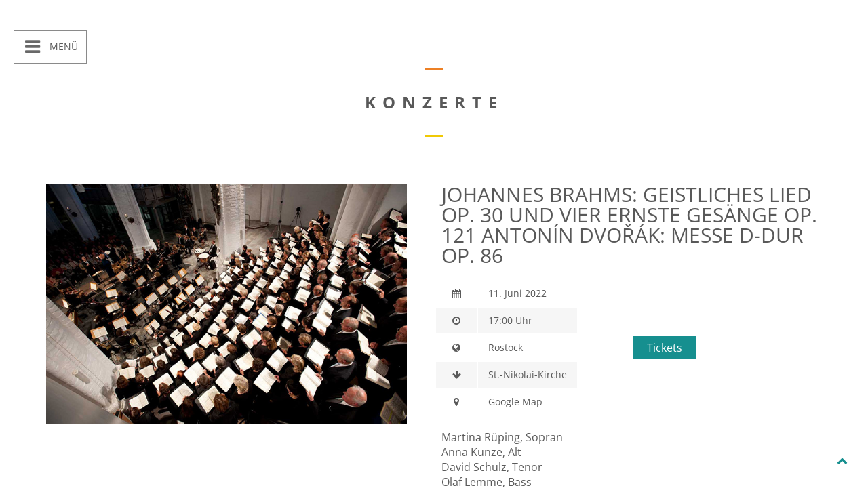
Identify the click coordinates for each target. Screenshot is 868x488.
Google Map (515, 402)
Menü (62, 46)
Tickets (665, 348)
